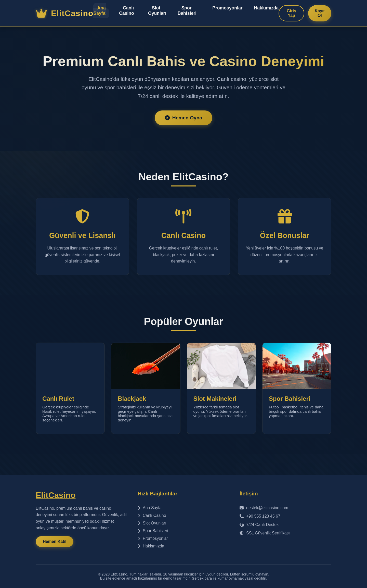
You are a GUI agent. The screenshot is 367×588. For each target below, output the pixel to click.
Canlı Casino (127, 11)
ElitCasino (56, 495)
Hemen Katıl (55, 541)
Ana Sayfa (99, 11)
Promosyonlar (227, 8)
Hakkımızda (266, 8)
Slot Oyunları (157, 11)
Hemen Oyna (183, 118)
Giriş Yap (291, 13)
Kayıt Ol (320, 13)
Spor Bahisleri (187, 11)
